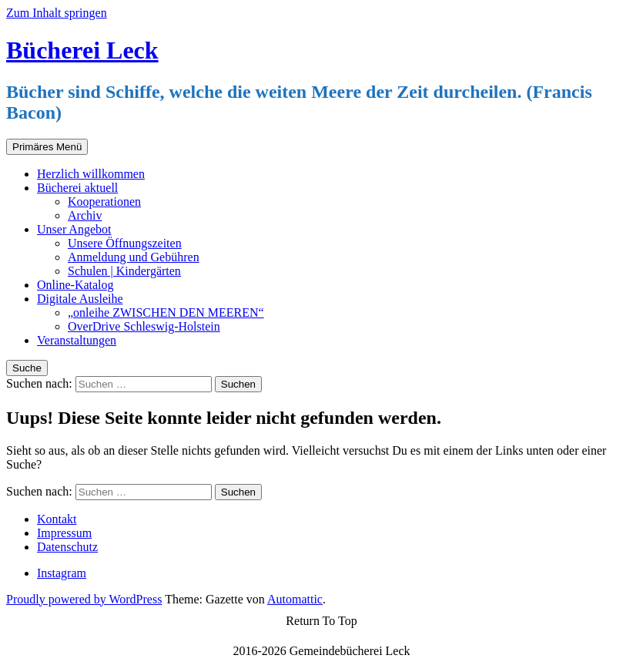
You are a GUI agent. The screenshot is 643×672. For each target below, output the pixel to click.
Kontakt (57, 519)
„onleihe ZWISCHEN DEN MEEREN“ (166, 312)
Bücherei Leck (82, 50)
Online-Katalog (75, 285)
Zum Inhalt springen (57, 13)
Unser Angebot (74, 229)
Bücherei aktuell (77, 188)
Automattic (295, 599)
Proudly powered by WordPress (84, 599)
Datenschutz (67, 547)
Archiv (85, 215)
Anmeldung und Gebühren (134, 257)
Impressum (64, 533)
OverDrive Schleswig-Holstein (144, 326)
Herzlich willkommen (91, 174)
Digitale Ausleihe (80, 299)
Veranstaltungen (77, 340)
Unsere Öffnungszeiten (125, 243)
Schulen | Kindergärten (124, 271)
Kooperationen (104, 202)
